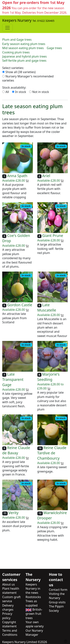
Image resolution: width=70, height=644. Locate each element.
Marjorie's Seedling (48, 377)
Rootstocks (33, 597)
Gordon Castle (20, 305)
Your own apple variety (35, 624)
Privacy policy (7, 616)
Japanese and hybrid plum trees (24, 56)
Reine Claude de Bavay (16, 450)
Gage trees (54, 48)
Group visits (57, 602)
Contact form (58, 590)
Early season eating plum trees (24, 44)
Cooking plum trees (16, 52)
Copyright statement (9, 624)
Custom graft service (11, 599)
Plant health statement (11, 591)
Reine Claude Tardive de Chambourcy (52, 453)
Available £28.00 (15, 180)
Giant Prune (53, 236)
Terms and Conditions (10, 633)
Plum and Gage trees (17, 40)
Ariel (46, 176)
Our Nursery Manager (34, 633)
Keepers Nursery (28, 21)
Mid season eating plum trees (23, 48)
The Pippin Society (56, 608)
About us (8, 584)
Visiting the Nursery (57, 596)
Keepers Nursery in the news (33, 589)
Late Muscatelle (47, 307)
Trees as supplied (32, 603)
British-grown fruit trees (34, 614)
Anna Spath (17, 176)
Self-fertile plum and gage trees (24, 61)
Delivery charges (8, 607)
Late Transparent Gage (13, 379)
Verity (13, 513)
